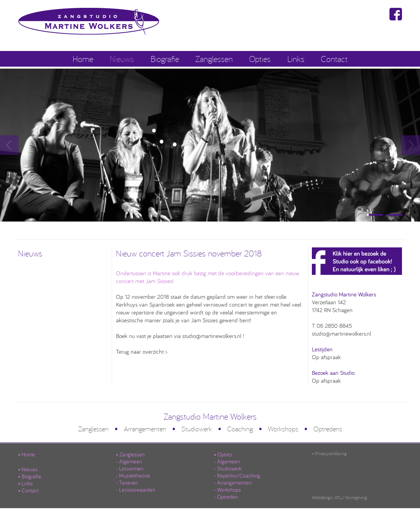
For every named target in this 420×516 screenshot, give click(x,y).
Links (296, 59)
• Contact (28, 491)
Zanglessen (214, 59)
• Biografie (30, 476)
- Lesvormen (130, 469)
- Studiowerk (228, 469)
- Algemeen (129, 461)
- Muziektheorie (133, 476)
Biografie (165, 59)
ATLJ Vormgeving (351, 497)
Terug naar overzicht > (142, 352)
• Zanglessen (130, 454)
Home (83, 59)
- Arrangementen (233, 483)
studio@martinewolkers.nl (341, 333)
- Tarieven (127, 483)
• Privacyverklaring (329, 453)
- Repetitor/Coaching (237, 476)
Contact (334, 59)
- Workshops (227, 490)
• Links (25, 483)
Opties (260, 59)
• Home (26, 454)
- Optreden (226, 497)
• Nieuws (28, 469)
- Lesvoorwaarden (136, 490)
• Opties (223, 454)
